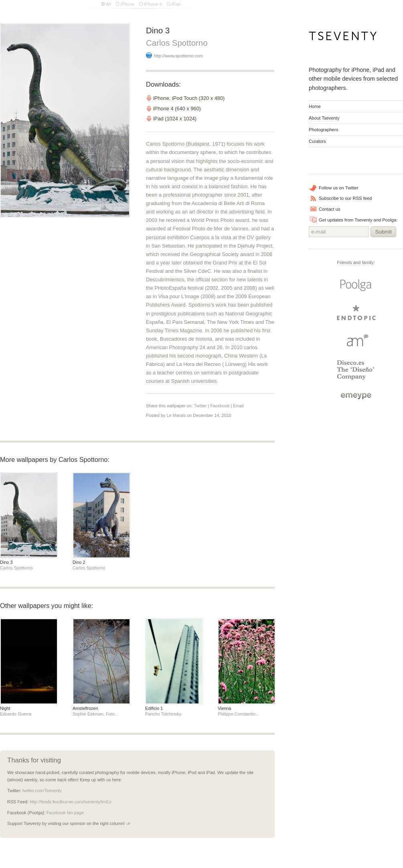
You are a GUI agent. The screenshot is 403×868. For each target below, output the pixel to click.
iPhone (127, 4)
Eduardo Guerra (16, 714)
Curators (317, 141)
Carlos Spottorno (177, 43)
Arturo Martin (356, 340)
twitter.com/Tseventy (42, 791)
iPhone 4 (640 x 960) (177, 109)
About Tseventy (324, 118)
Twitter (200, 406)
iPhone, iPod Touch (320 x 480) (189, 98)
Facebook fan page (65, 813)
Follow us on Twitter (339, 188)
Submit (383, 232)
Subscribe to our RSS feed (345, 198)
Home (315, 106)
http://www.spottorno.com (178, 56)
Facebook (220, 406)
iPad (176, 4)
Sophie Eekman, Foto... (95, 714)
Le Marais (176, 415)
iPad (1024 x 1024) (175, 119)
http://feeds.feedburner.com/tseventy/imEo (71, 802)
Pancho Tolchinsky (163, 714)
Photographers (323, 130)
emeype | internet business (356, 396)
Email (238, 406)
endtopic (356, 313)
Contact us (329, 209)
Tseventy (343, 38)
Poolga (356, 285)
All (108, 4)
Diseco (356, 370)
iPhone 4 (153, 4)
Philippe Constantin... (238, 714)
